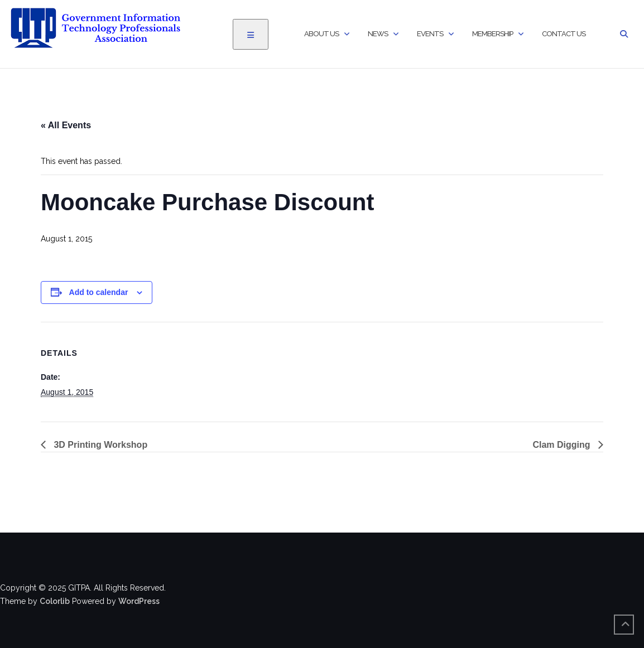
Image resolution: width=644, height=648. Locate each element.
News (378, 34)
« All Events (66, 125)
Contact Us (564, 34)
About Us (321, 34)
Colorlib (55, 601)
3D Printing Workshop (99, 445)
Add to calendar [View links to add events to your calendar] (99, 292)
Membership (492, 34)
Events (430, 34)
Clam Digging (563, 445)
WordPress (139, 601)
